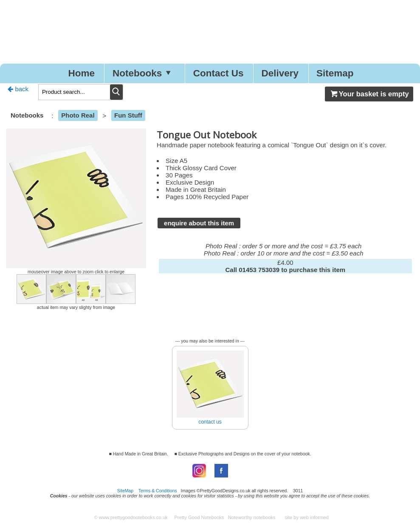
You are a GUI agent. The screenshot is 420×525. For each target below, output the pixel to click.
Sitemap (335, 73)
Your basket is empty (369, 94)
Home (81, 73)
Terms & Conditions (158, 491)
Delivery (280, 73)
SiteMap (125, 491)
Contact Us (218, 73)
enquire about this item (199, 223)
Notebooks (144, 73)
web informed (314, 517)
